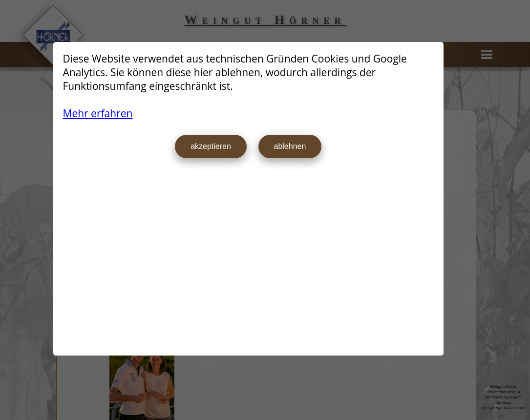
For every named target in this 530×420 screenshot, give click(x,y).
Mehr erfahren (98, 113)
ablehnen (290, 146)
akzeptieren (211, 146)
